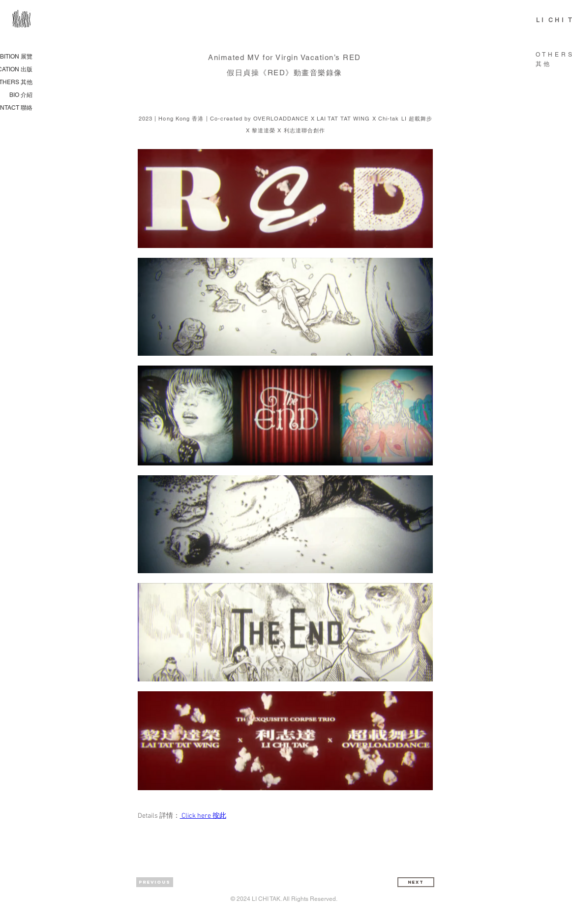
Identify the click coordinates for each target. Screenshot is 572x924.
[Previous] (155, 882)
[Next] (416, 882)
